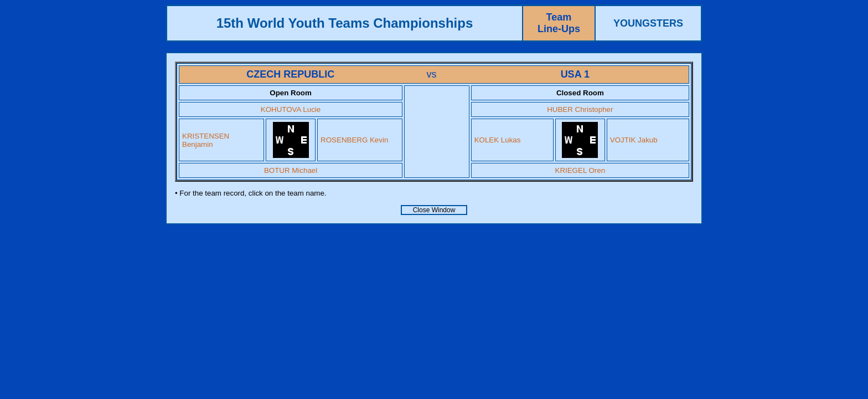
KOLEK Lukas (498, 140)
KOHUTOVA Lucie (291, 109)
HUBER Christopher (580, 109)
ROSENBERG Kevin (354, 140)
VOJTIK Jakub (634, 140)
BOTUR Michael (291, 170)
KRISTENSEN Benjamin (206, 140)
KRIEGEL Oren (580, 170)
